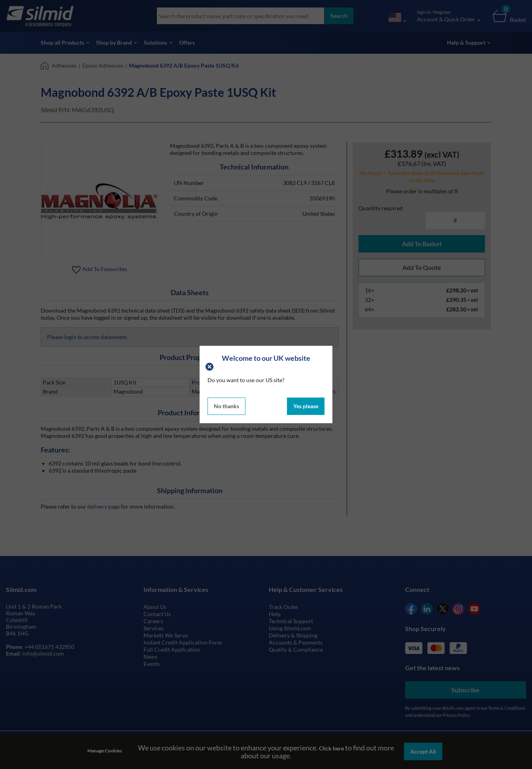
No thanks (226, 406)
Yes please (306, 406)
